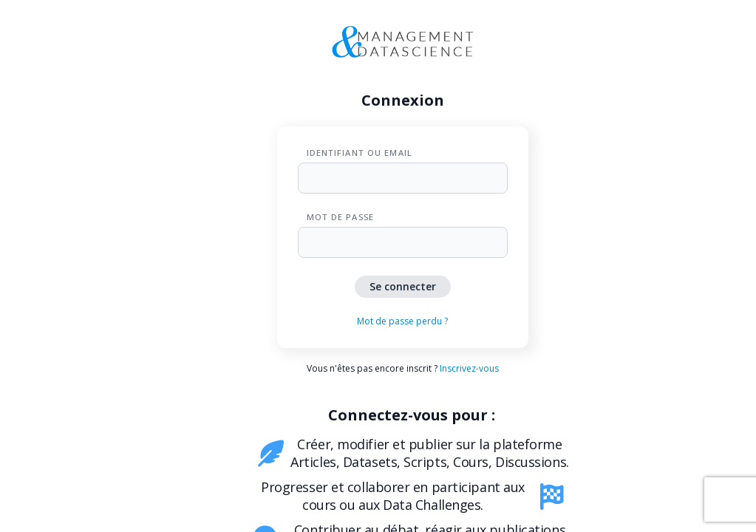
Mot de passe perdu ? (402, 321)
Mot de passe (340, 217)
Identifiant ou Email (360, 153)
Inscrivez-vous (469, 368)
